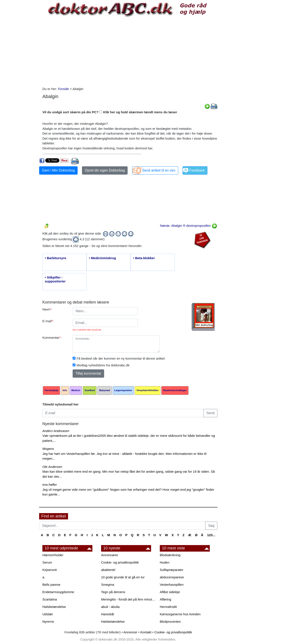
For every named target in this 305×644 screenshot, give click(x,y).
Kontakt (146, 632)
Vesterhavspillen (172, 585)
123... (211, 535)
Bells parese (51, 585)
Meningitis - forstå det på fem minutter (128, 599)
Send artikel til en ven (159, 170)
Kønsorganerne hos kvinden (180, 614)
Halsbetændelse (54, 607)
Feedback (197, 170)
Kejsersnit (50, 570)
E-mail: (48, 321)
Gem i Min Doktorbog (58, 170)
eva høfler (50, 485)
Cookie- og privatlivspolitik (120, 562)
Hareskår (108, 614)
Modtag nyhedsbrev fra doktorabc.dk (103, 365)
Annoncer (130, 632)
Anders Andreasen (56, 431)
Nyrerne (48, 621)
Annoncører (110, 555)
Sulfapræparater (172, 570)
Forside (63, 89)
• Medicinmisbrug (102, 258)
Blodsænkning (170, 555)
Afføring (165, 599)
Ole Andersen (52, 467)
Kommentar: (52, 338)
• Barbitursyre (56, 258)
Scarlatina (50, 599)
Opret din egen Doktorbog (105, 170)
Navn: (47, 309)
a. (44, 577)
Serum (47, 562)
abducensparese (172, 577)
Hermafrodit (168, 607)
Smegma (108, 585)
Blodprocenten (170, 621)
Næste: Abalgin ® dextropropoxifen (189, 226)
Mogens (48, 449)
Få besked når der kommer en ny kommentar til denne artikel (121, 358)
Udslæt (48, 614)
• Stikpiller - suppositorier (55, 279)
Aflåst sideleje (170, 592)
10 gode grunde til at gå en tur (123, 577)
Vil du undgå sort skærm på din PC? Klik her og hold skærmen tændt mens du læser (110, 112)
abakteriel (108, 570)
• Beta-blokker (144, 258)
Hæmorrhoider (53, 555)
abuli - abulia (110, 607)
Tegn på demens (113, 592)
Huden (165, 562)
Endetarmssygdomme (58, 592)
